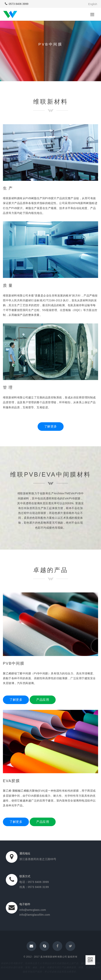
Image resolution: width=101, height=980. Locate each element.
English (93, 4)
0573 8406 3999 (17, 4)
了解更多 (51, 426)
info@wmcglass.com (33, 910)
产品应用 (43, 700)
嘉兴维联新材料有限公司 (54, 957)
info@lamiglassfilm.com (35, 915)
